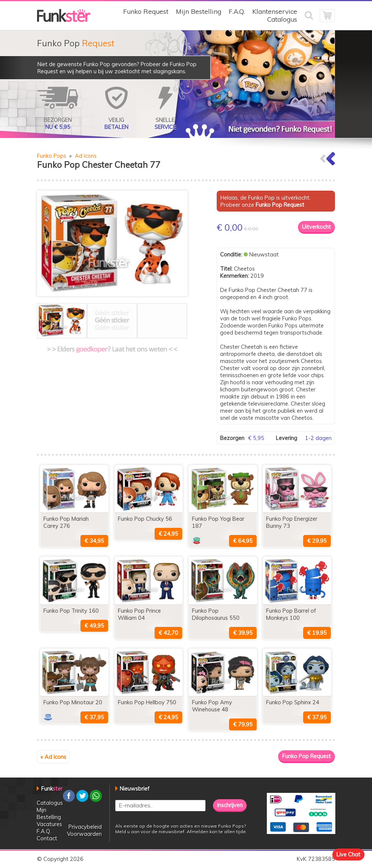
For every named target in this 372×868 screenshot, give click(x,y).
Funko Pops (52, 156)
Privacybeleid (85, 827)
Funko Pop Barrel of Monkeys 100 (291, 614)
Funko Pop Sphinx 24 (293, 702)
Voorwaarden (84, 834)
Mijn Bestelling (199, 11)
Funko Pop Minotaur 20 (73, 702)
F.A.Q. (237, 11)
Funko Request (146, 11)
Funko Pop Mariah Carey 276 (66, 522)
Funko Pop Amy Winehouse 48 (212, 706)
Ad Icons (86, 156)
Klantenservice (275, 11)
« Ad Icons (53, 757)
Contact (47, 838)
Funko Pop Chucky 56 (145, 519)
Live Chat (348, 854)
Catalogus (282, 19)
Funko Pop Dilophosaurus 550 (216, 614)
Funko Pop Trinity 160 (71, 611)
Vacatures (49, 824)
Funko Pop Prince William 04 (139, 614)
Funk (52, 789)
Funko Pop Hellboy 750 (147, 702)
